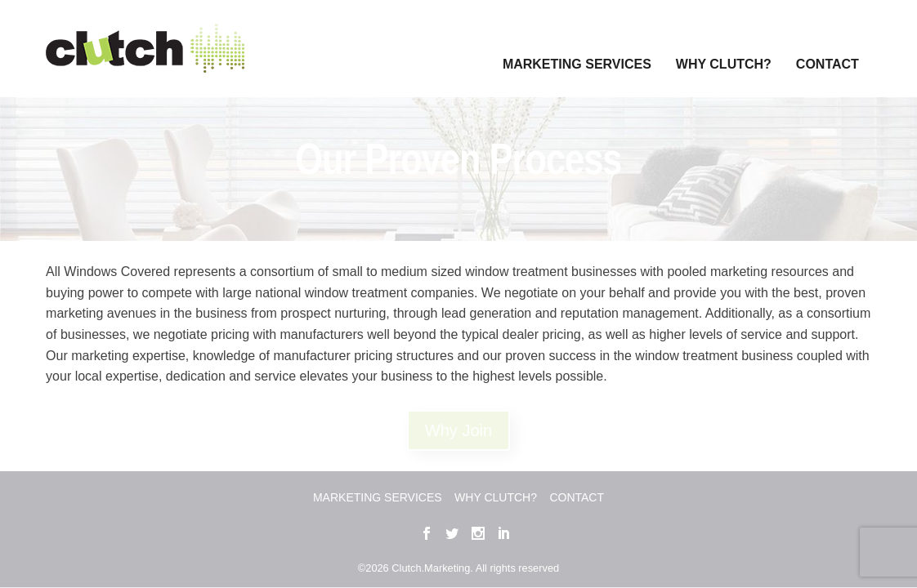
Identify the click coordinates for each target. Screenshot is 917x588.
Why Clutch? (724, 42)
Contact (828, 42)
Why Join (458, 429)
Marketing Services (577, 42)
